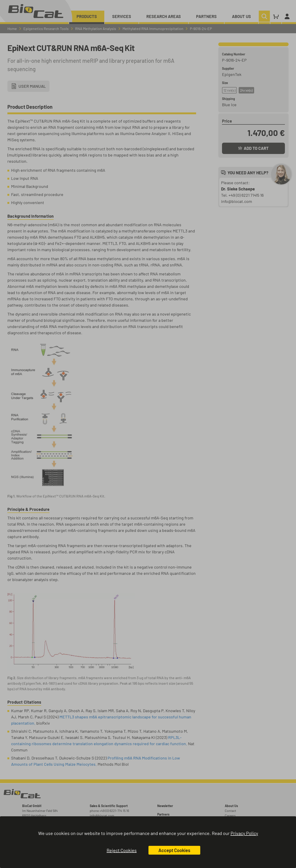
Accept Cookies (174, 850)
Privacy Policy (244, 833)
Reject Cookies (122, 850)
